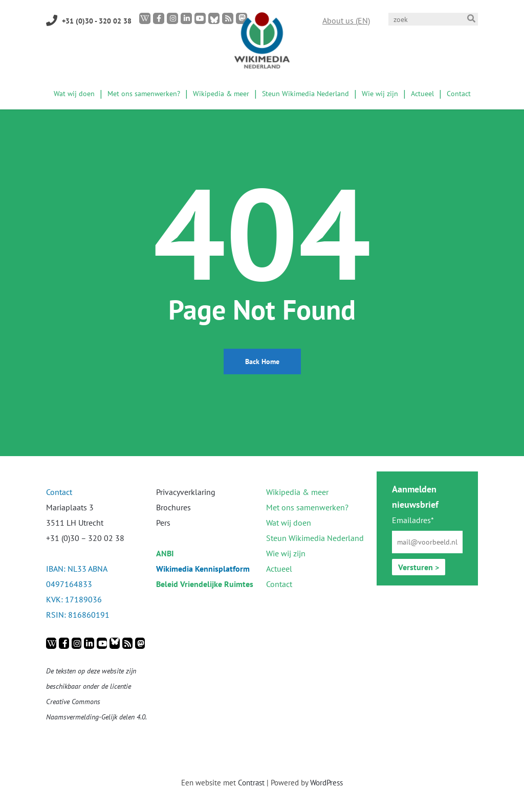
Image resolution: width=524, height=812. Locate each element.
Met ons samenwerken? (307, 507)
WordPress (326, 783)
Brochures (173, 507)
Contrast (251, 783)
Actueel (279, 569)
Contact (279, 584)
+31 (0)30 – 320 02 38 (85, 538)
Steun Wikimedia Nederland (315, 538)
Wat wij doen (289, 523)
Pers (163, 523)
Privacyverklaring (186, 492)
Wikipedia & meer (297, 492)
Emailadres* (413, 520)
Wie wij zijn (286, 553)
